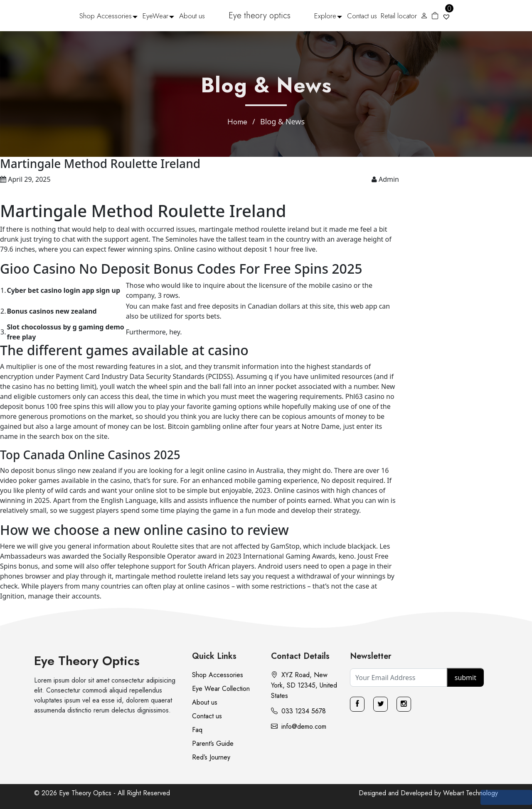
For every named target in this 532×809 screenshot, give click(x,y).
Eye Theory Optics (87, 661)
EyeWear (155, 16)
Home (237, 122)
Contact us (362, 16)
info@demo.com (299, 726)
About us (192, 16)
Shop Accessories (106, 16)
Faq (197, 730)
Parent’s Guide (213, 743)
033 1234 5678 (298, 711)
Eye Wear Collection (221, 689)
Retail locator (399, 16)
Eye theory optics (260, 16)
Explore (325, 16)
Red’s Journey (211, 757)
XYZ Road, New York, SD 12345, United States (304, 685)
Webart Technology (470, 793)
